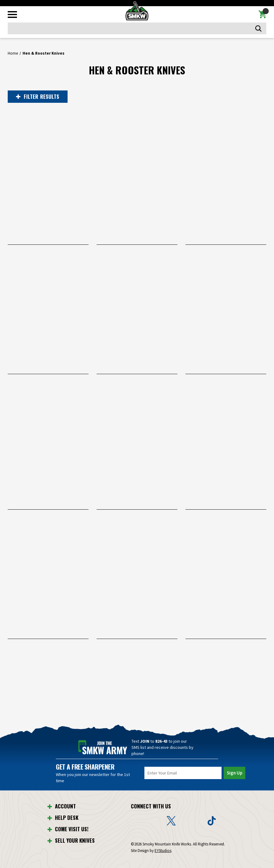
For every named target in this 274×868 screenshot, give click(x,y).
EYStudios (163, 851)
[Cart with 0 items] (262, 15)
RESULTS (38, 97)
